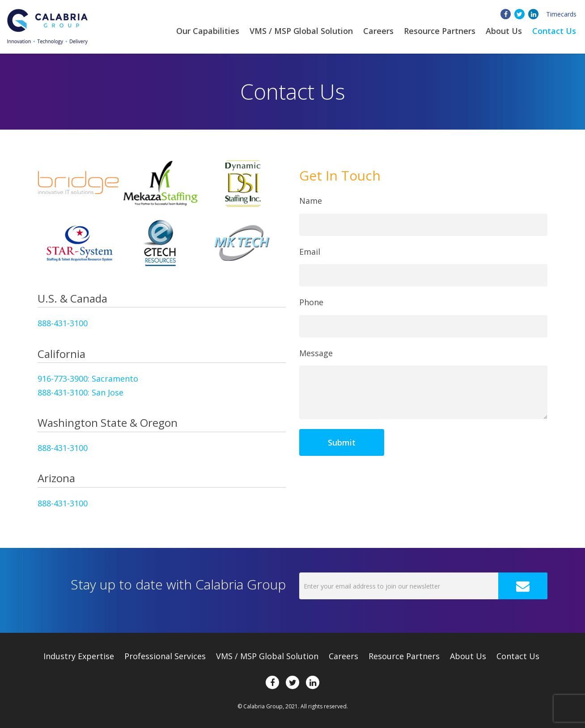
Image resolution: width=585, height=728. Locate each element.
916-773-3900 (88, 379)
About (504, 31)
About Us (468, 656)
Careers (378, 31)
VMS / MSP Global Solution (301, 31)
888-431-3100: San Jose (81, 392)
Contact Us (554, 31)
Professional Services (165, 656)
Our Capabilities (208, 31)
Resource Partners (440, 31)
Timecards (561, 14)
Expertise (79, 656)
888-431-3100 (63, 323)
